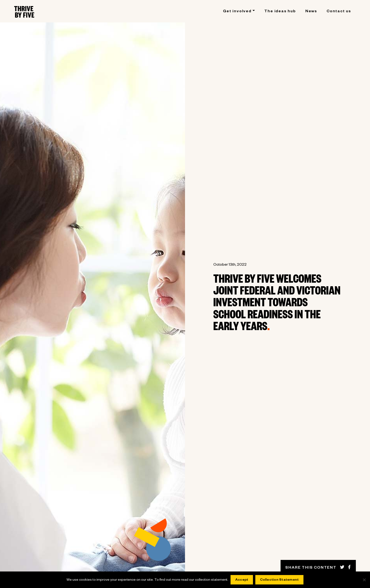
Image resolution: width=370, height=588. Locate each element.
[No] (364, 580)
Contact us (339, 12)
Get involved (237, 12)
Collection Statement (279, 580)
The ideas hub (280, 12)
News (311, 12)
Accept (242, 580)
